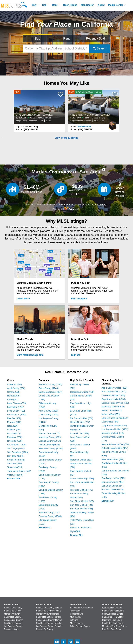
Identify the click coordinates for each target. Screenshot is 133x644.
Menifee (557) (14, 418)
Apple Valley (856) (16, 388)
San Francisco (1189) (18, 452)
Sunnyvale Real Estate (113, 614)
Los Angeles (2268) (17, 415)
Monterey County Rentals (48, 614)
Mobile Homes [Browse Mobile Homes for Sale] (77, 623)
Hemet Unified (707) (80, 422)
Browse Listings (11, 629)
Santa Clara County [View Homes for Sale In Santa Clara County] (13, 608)
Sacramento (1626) (17, 445)
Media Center (116, 5)
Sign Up (76, 355)
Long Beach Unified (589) (114, 425)
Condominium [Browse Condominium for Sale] (76, 614)
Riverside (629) (15, 441)
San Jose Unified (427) (113, 482)
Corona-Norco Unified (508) (115, 403)
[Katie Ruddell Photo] (113, 124)
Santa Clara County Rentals (49, 608)
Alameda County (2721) (50, 384)
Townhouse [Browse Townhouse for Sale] (75, 611)
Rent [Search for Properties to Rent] (66, 39)
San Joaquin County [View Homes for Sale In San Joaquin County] (13, 620)
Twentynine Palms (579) (19, 471)
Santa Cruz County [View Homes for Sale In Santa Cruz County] (13, 611)
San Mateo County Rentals (48, 617)
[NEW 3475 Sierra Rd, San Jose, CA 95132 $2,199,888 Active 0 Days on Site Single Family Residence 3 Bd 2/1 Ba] (39, 107)
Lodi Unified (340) (110, 422)
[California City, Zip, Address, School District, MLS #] (56, 49)
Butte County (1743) (49, 388)
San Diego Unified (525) (82, 501)
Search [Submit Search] (100, 48)
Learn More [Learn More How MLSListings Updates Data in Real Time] (23, 299)
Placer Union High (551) (82, 479)
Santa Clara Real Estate (113, 611)
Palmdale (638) (15, 437)
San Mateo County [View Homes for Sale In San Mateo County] (13, 617)
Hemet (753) (13, 396)
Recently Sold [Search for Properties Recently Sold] (95, 39)
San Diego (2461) (16, 448)
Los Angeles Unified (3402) (115, 429)
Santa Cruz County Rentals (49, 611)
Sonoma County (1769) (50, 516)
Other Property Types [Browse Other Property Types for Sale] (80, 626)
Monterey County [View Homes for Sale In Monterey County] (12, 614)
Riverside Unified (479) (81, 490)
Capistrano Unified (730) (82, 392)
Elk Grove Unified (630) (82, 418)
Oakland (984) (14, 430)
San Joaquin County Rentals (49, 620)
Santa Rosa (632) (16, 460)
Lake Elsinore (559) (17, 403)
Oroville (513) (14, 433)
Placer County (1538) (49, 445)
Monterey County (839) (50, 437)
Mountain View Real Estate (115, 626)
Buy (34, 5)
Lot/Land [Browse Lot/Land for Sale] (74, 620)
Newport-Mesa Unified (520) (115, 444)
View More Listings (66, 138)
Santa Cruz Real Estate (113, 617)
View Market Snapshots (30, 355)
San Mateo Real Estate (113, 623)
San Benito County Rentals (49, 623)
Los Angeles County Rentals (49, 626)
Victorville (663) (15, 475)
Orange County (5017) (50, 441)
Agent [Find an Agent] (101, 5)
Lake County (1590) (48, 415)
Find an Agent (79, 299)
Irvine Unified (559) (79, 433)
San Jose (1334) (15, 456)
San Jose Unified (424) (81, 505)
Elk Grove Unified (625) (113, 407)
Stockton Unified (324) (113, 490)
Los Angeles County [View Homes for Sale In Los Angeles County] (13, 626)
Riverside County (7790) (51, 448)
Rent (55, 5)
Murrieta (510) (14, 422)
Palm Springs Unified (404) (115, 448)
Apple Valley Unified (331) (114, 388)
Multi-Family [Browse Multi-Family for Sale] (76, 617)
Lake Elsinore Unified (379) (115, 418)
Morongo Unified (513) (81, 460)
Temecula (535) (15, 467)
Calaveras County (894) (50, 392)
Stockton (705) (14, 463)
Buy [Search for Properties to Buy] (38, 39)
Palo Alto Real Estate (112, 629)
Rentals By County (45, 629)
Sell (44, 5)
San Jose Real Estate (112, 608)
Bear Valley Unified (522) (114, 392)
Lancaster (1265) (16, 407)
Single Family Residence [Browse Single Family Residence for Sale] (81, 608)
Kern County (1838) (48, 411)
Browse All (14, 479)
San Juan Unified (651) (81, 509)
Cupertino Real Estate (112, 620)
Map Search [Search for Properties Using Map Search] (88, 5)
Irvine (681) (13, 399)
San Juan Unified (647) (113, 486)
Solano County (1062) (49, 512)
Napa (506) (13, 426)
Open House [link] (70, 5)
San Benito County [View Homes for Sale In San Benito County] (13, 623)
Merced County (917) (49, 433)
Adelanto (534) (14, 384)
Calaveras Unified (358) (113, 395)
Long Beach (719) (16, 411)
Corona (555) (14, 392)
